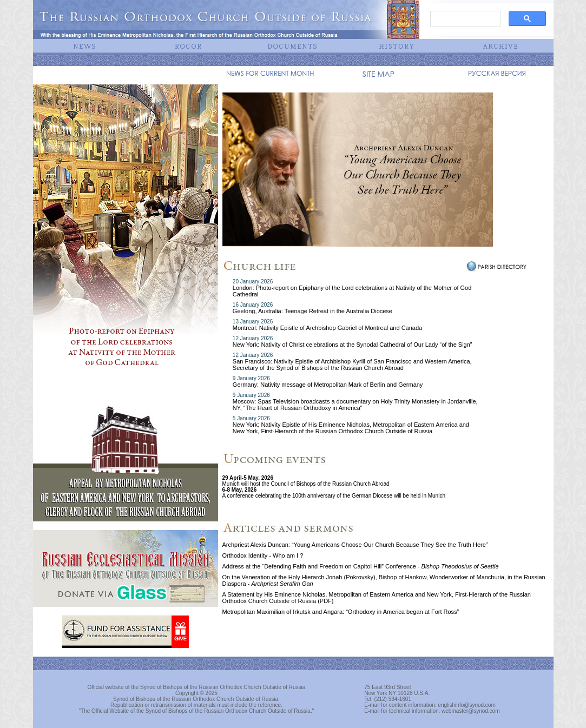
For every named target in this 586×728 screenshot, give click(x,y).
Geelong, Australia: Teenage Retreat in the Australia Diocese (312, 311)
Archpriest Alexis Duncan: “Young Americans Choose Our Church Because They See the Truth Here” (355, 545)
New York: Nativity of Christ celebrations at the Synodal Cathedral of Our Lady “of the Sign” (353, 345)
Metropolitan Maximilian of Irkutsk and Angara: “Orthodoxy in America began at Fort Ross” (341, 612)
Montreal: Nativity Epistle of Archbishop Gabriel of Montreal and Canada (327, 328)
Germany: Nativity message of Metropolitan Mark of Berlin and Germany (328, 385)
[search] (465, 19)
